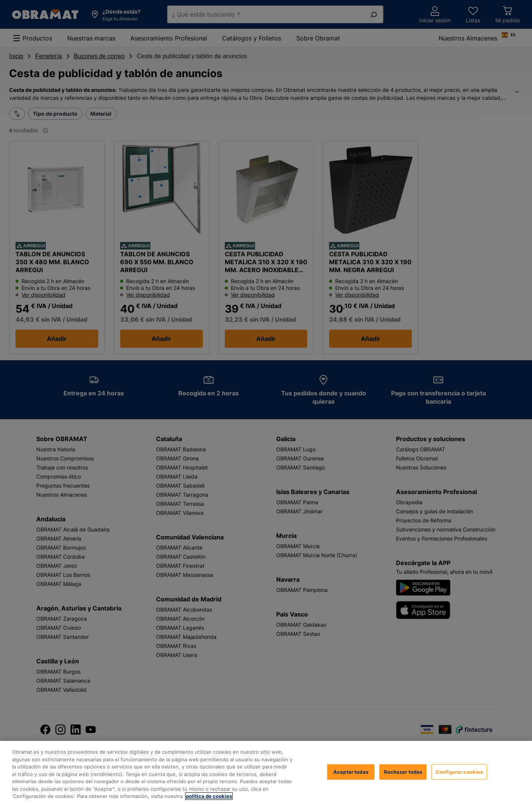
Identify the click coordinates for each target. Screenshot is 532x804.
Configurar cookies (459, 771)
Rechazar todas (403, 771)
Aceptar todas (351, 771)
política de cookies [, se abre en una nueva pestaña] (209, 796)
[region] (266, 772)
